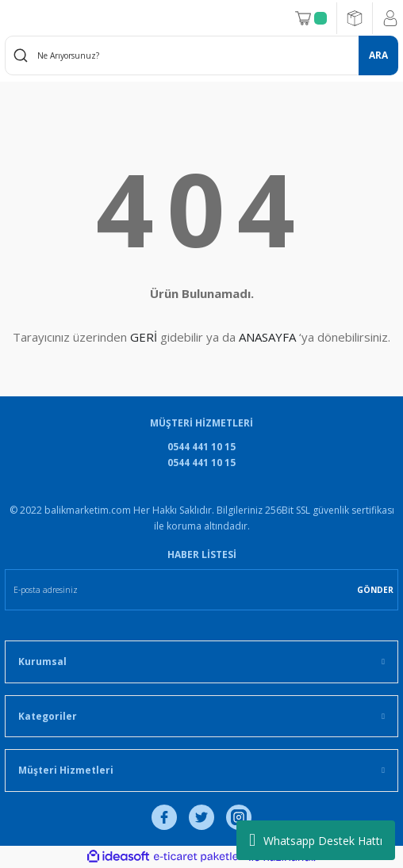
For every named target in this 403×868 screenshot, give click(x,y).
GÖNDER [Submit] (375, 590)
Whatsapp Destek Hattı (316, 840)
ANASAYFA (267, 337)
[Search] (201, 55)
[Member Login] (390, 18)
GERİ (144, 337)
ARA (378, 55)
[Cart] (311, 18)
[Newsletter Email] (201, 590)
